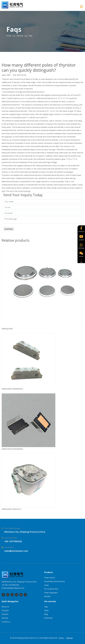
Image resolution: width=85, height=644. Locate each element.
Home (9, 36)
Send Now (9, 229)
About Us (5, 607)
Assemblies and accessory (55, 581)
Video (46, 610)
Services (20, 36)
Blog (46, 614)
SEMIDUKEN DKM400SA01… (13, 389)
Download (48, 618)
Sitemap (70, 638)
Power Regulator (51, 593)
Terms (61, 638)
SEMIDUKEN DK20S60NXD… (13, 449)
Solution (5, 614)
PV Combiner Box (51, 589)
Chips (46, 585)
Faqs (30, 36)
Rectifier (47, 596)
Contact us (6, 622)
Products (5, 610)
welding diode (7, 329)
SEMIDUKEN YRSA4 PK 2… (12, 509)
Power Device (50, 578)
